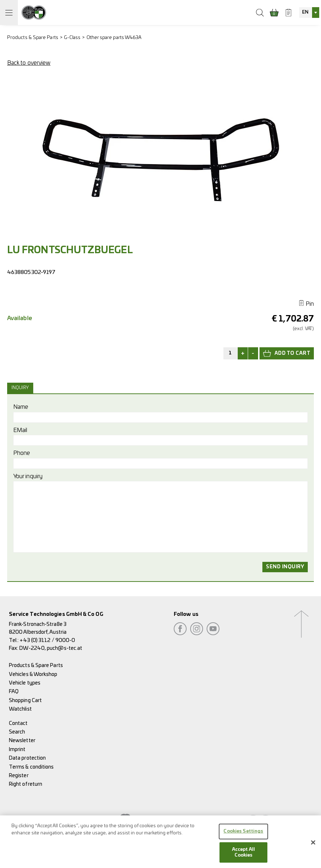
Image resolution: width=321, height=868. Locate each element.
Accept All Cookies (243, 855)
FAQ (14, 692)
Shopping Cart (25, 700)
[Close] (313, 845)
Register (19, 776)
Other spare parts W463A (114, 38)
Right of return (26, 784)
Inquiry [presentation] (20, 388)
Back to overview (29, 63)
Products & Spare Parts (33, 38)
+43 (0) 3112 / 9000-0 (47, 640)
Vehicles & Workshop (33, 674)
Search (17, 732)
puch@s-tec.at (65, 648)
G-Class (72, 38)
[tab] (21, 388)
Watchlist (20, 709)
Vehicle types (25, 683)
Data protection (27, 758)
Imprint (17, 749)
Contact (18, 723)
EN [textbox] (305, 12)
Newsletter (22, 741)
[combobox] (309, 13)
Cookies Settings (243, 834)
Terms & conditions (31, 767)
